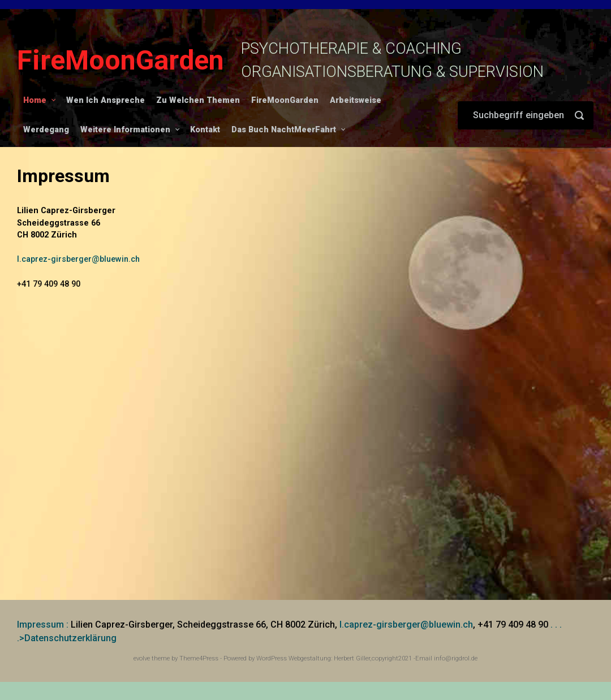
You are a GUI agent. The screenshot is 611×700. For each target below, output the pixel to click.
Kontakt (205, 130)
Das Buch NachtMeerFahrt (284, 130)
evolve (142, 658)
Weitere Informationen (125, 130)
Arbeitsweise (356, 100)
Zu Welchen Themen (198, 100)
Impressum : (43, 625)
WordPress (272, 658)
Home (35, 100)
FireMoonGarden (121, 60)
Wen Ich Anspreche (106, 100)
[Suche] (526, 115)
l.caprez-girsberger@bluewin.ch (78, 259)
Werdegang (46, 130)
